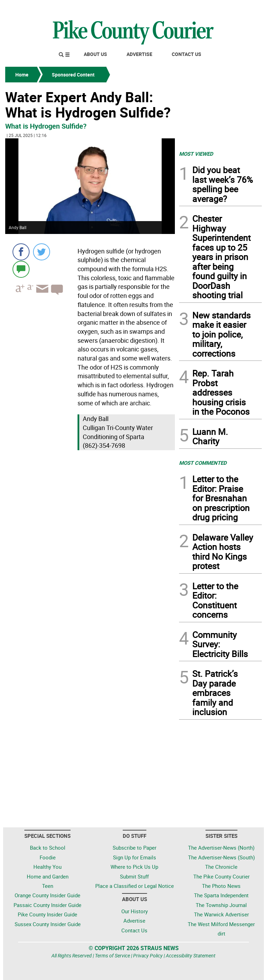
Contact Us (187, 54)
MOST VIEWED (196, 154)
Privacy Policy (148, 955)
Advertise (139, 54)
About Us (95, 54)
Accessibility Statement (191, 955)
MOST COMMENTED (203, 463)
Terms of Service (112, 955)
